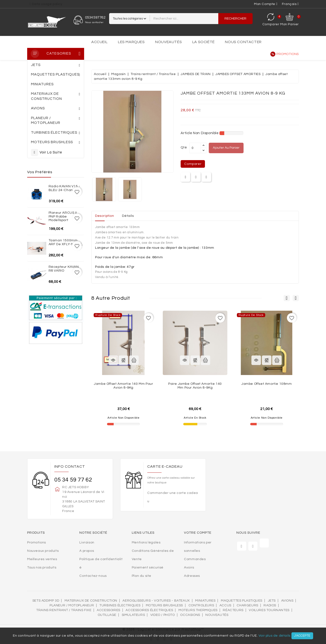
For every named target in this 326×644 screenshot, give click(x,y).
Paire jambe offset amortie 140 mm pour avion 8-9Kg (195, 386)
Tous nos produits (42, 568)
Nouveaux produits (43, 551)
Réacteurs (233, 610)
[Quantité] (195, 148)
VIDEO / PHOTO (163, 615)
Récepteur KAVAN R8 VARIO (64, 269)
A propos (87, 551)
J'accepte (302, 636)
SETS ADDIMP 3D (46, 601)
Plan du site (142, 576)
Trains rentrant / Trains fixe (64, 610)
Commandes (195, 559)
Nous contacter (243, 42)
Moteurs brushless (164, 605)
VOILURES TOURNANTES (269, 610)
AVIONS (287, 601)
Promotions (288, 54)
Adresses (192, 576)
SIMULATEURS (133, 615)
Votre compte (198, 533)
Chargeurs (247, 605)
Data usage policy (47, 4)
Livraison (87, 543)
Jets (272, 601)
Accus (225, 605)
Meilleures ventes (42, 559)
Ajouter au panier (226, 148)
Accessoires (109, 610)
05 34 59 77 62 (73, 480)
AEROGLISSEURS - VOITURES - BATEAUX (156, 601)
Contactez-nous (93, 576)
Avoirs (189, 568)
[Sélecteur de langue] (290, 4)
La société (204, 42)
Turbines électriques (120, 605)
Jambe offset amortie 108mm (267, 384)
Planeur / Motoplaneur (72, 605)
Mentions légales (146, 543)
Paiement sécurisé (148, 568)
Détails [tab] (128, 216)
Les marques (131, 42)
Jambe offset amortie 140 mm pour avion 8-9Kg (123, 386)
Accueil (99, 42)
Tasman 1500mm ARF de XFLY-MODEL (66, 242)
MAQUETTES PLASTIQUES (242, 601)
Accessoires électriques (149, 610)
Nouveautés (168, 42)
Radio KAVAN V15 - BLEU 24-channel (64, 188)
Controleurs (201, 605)
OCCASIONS (190, 615)
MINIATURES (205, 601)
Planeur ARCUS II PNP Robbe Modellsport (63, 216)
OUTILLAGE (107, 615)
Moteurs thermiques (198, 610)
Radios (270, 605)
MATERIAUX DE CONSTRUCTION (91, 601)
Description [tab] (105, 216)
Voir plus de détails (275, 636)
